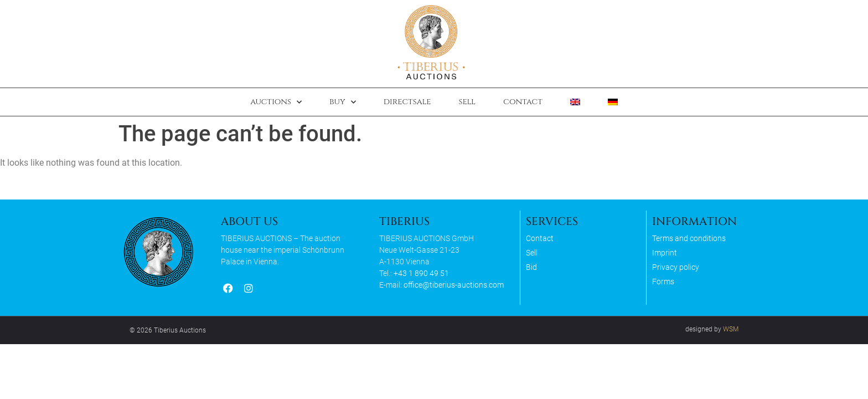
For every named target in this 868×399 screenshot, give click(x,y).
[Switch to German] (613, 102)
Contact (523, 102)
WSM (731, 329)
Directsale (407, 102)
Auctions (276, 102)
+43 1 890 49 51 (421, 273)
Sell (467, 102)
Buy (343, 102)
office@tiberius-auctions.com (454, 285)
